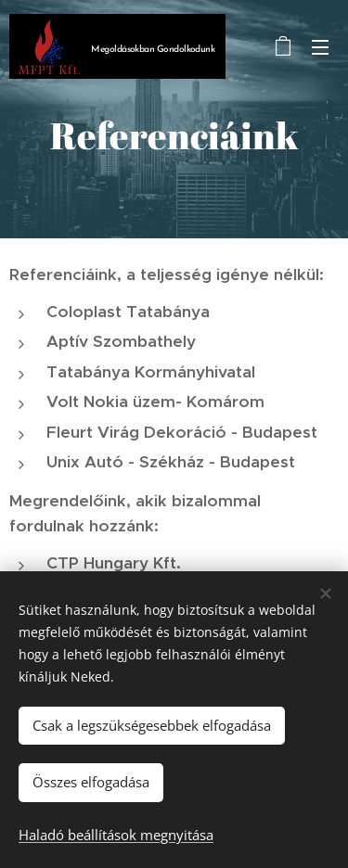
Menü (320, 47)
